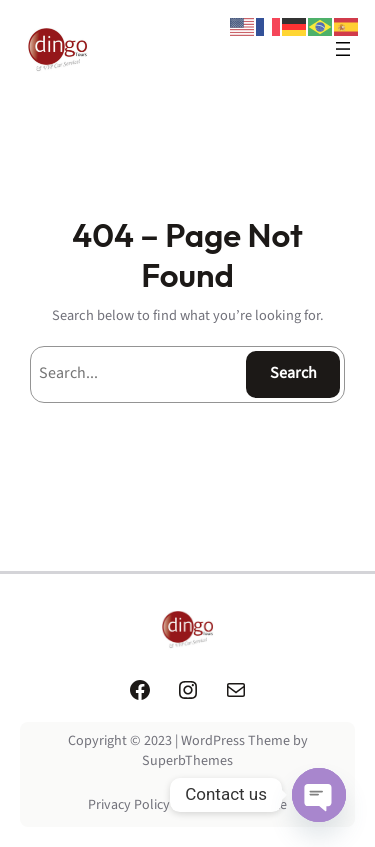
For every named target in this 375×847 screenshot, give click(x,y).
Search (293, 373)
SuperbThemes (187, 761)
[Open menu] (343, 49)
